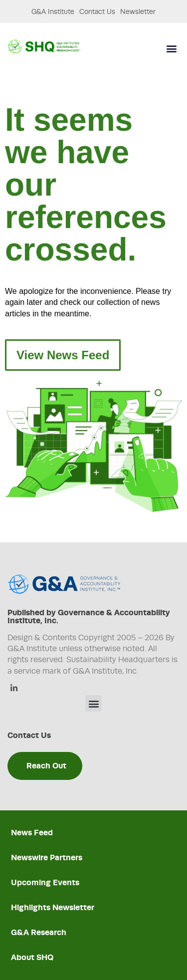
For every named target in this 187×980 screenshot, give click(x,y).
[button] (171, 49)
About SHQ (32, 957)
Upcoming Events (45, 882)
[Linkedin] (14, 689)
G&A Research (39, 932)
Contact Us (97, 11)
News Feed (32, 833)
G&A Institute (53, 11)
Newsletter (138, 11)
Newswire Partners (47, 857)
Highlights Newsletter (53, 907)
